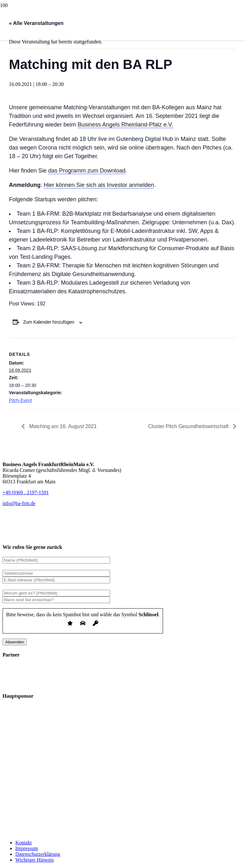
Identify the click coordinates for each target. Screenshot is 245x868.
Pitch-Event (20, 400)
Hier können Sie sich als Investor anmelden (99, 185)
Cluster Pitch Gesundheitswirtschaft (189, 426)
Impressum (27, 848)
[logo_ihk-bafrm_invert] (50, 684)
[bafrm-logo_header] (95, 101)
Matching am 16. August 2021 (62, 426)
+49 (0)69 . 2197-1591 (26, 492)
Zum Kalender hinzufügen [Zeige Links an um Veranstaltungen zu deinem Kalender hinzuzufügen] (49, 322)
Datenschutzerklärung (38, 854)
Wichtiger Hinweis (35, 860)
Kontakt (24, 843)
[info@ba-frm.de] (19, 503)
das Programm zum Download (87, 171)
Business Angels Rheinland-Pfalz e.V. (125, 125)
